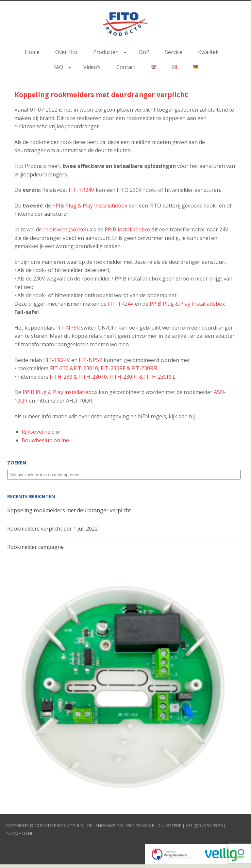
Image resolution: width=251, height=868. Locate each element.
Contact (126, 67)
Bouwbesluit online (45, 440)
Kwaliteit (209, 52)
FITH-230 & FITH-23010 (78, 377)
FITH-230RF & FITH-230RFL (142, 377)
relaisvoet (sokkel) (66, 229)
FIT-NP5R (68, 328)
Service (174, 52)
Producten (106, 52)
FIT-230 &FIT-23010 (74, 368)
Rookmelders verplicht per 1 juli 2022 (52, 529)
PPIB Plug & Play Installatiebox (187, 304)
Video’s (92, 67)
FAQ (58, 67)
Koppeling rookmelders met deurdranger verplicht (101, 95)
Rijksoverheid (38, 432)
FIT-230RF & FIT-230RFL (130, 368)
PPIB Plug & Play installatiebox (90, 206)
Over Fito (66, 52)
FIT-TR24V (82, 190)
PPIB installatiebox (128, 229)
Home (32, 52)
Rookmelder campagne (35, 547)
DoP (144, 52)
